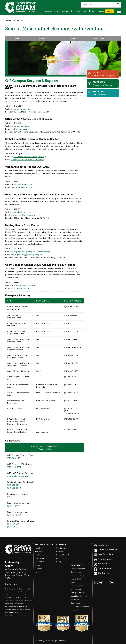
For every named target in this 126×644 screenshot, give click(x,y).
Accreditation (76, 589)
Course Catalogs (77, 575)
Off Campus (17, 20)
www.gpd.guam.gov (23, 109)
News (86, 11)
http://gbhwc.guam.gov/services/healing (32, 252)
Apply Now (104, 545)
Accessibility (76, 600)
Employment (76, 603)
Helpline (8, 20)
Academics (39, 555)
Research (38, 565)
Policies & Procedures (103, 38)
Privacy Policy (76, 610)
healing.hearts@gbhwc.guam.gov (26, 255)
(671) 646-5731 (14, 467)
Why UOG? (104, 564)
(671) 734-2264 (14, 515)
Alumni (37, 572)
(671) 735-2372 (14, 485)
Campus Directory (78, 569)
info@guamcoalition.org (22, 288)
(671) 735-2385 (14, 524)
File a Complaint (44, 38)
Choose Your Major (108, 550)
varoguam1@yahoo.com (22, 187)
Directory (49, 11)
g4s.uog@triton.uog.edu (18, 476)
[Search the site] (118, 4)
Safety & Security (63, 555)
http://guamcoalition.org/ (25, 285)
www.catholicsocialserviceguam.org (30, 157)
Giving (59, 562)
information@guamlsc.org (23, 215)
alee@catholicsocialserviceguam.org (28, 160)
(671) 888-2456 (14, 458)
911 (9, 497)
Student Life (39, 562)
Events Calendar (77, 586)
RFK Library (66, 11)
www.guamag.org (21, 126)
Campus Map (77, 11)
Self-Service (104, 568)
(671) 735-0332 (14, 488)
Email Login (61, 558)
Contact (57, 11)
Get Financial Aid (107, 554)
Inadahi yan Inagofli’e (79, 596)
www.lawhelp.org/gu (23, 212)
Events (93, 11)
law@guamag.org (19, 129)
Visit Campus (105, 559)
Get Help (72, 38)
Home (17, 38)
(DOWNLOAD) (45, 449)
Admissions (39, 551)
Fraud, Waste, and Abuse (81, 606)
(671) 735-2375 (14, 527)
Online (61, 551)
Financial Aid (39, 558)
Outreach (38, 569)
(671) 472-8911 (14, 506)
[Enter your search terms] (101, 5)
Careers (101, 11)
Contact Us (11, 584)
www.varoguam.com (23, 184)
